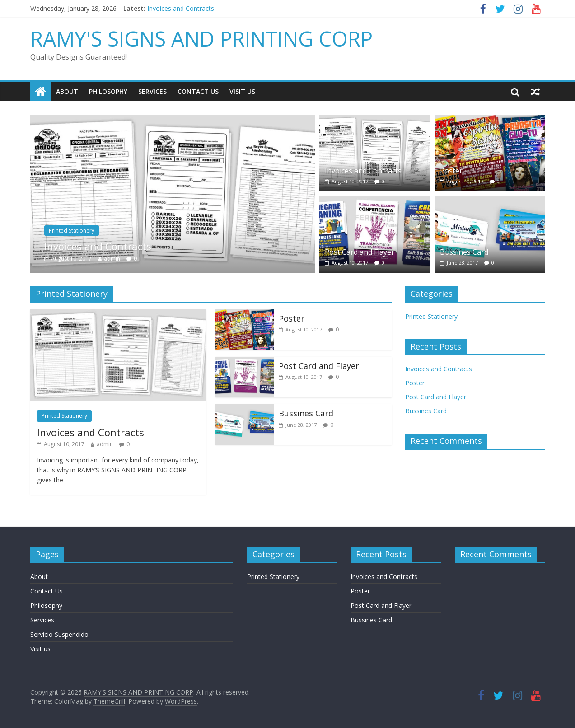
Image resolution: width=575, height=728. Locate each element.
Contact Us (198, 91)
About (67, 91)
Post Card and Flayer (360, 252)
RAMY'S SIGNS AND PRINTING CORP (201, 38)
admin (112, 259)
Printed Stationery (72, 231)
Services (152, 91)
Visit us (242, 91)
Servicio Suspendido (59, 634)
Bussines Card (464, 252)
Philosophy (108, 91)
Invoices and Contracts (181, 8)
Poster (451, 171)
